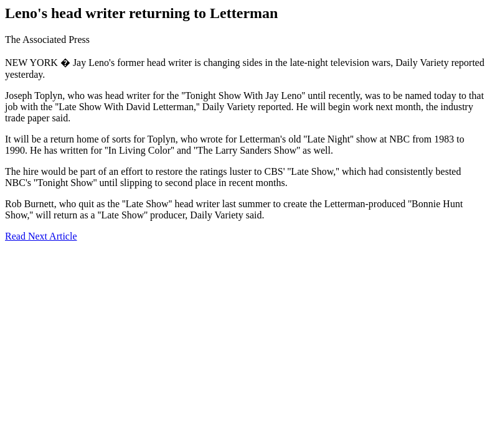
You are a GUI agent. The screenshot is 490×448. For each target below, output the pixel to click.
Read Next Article (41, 236)
